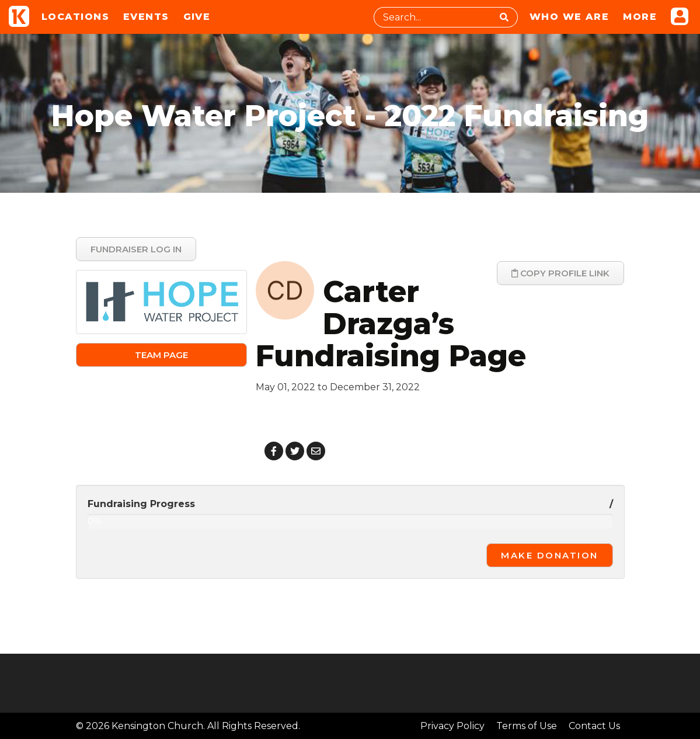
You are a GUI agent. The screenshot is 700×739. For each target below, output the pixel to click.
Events (146, 17)
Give (197, 17)
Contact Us (594, 726)
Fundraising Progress (141, 504)
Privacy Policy (452, 726)
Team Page (161, 355)
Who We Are (569, 17)
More (640, 17)
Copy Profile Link (560, 273)
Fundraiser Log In (136, 249)
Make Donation (550, 555)
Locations (75, 17)
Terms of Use (527, 726)
